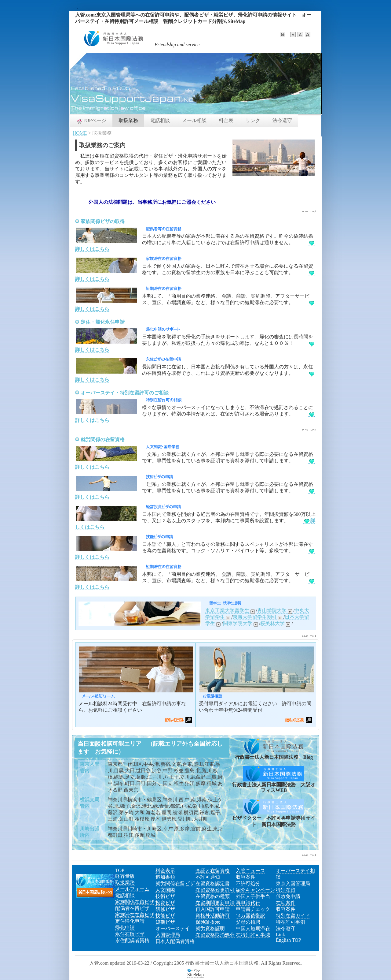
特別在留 (286, 890)
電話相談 (160, 120)
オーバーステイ (173, 928)
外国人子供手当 (253, 896)
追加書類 (165, 877)
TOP (120, 870)
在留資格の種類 (213, 896)
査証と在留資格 (213, 871)
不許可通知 (208, 877)
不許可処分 (248, 883)
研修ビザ (165, 909)
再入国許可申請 (213, 909)
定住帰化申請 (130, 921)
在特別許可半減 (253, 935)
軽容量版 (125, 876)
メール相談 (194, 120)
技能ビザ (165, 916)
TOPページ (91, 121)
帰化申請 (125, 928)
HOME (80, 133)
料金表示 (165, 871)
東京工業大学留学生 (231, 611)
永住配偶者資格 (132, 940)
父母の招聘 (248, 922)
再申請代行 (248, 903)
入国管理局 (168, 935)
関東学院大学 (241, 624)
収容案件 (246, 877)
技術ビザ (165, 896)
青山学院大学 (275, 611)
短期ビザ (165, 922)
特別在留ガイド (293, 916)
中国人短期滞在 (253, 928)
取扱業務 (128, 120)
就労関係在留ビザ (175, 883)
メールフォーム (132, 889)
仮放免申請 (288, 896)
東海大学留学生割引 (258, 617)
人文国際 (165, 890)
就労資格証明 (210, 928)
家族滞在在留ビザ (135, 915)
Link (280, 935)
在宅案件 (286, 903)
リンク (253, 120)
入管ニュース (250, 871)
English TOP (289, 940)
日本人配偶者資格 (175, 941)
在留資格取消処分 (215, 935)
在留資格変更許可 (215, 890)
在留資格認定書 (213, 883)
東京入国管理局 (293, 883)
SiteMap (237, 21)
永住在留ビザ (130, 934)
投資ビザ (165, 903)
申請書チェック (253, 909)
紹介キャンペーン (255, 890)
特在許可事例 (291, 922)
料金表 (226, 120)
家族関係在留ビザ (135, 902)
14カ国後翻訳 (250, 916)
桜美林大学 (276, 624)
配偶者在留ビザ (132, 908)
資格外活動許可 (213, 916)
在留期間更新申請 (215, 903)
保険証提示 (208, 922)
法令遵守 (282, 120)
